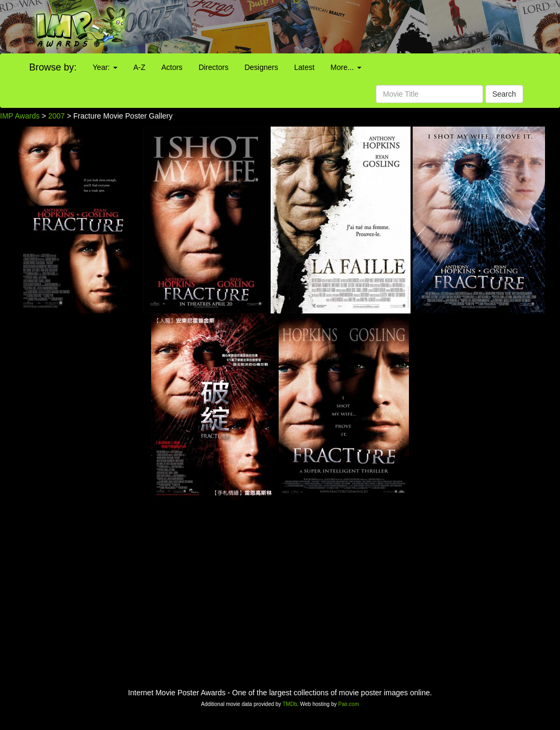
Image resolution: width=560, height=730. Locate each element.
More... (346, 67)
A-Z (140, 67)
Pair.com (349, 704)
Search (504, 94)
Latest (304, 67)
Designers (261, 67)
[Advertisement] (350, 27)
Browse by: (53, 67)
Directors (214, 67)
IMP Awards (20, 116)
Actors (172, 67)
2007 (56, 116)
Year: (105, 67)
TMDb (290, 704)
